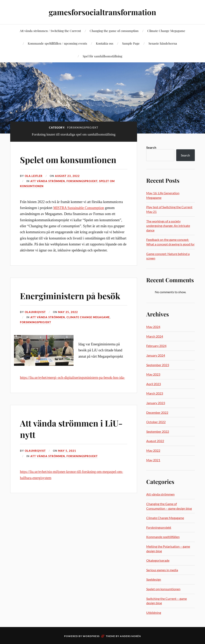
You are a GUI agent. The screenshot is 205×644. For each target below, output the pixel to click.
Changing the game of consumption (114, 31)
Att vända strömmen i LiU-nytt (74, 428)
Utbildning (154, 613)
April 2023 (154, 384)
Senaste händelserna (163, 43)
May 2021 (153, 460)
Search (151, 147)
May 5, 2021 (67, 451)
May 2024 (153, 327)
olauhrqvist (35, 312)
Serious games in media (162, 570)
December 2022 (157, 412)
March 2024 (155, 336)
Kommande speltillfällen (163, 537)
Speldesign (154, 579)
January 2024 (156, 355)
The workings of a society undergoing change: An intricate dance (168, 226)
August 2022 (155, 441)
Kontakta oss (105, 43)
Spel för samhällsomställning (102, 56)
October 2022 (156, 422)
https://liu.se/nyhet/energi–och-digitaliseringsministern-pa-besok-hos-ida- (72, 378)
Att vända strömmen (48, 181)
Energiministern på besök (73, 296)
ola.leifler (34, 176)
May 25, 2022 (68, 312)
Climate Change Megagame (166, 31)
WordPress (91, 636)
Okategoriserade (158, 560)
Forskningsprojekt (82, 181)
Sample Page (131, 43)
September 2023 (158, 365)
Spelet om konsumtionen (71, 159)
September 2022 (158, 431)
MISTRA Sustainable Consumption (79, 208)
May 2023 (153, 374)
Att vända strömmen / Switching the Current (50, 31)
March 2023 (155, 393)
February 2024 (156, 346)
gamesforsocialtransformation (102, 12)
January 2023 (156, 403)
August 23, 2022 (67, 176)
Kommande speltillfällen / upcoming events (57, 43)
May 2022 (153, 450)
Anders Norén (130, 636)
